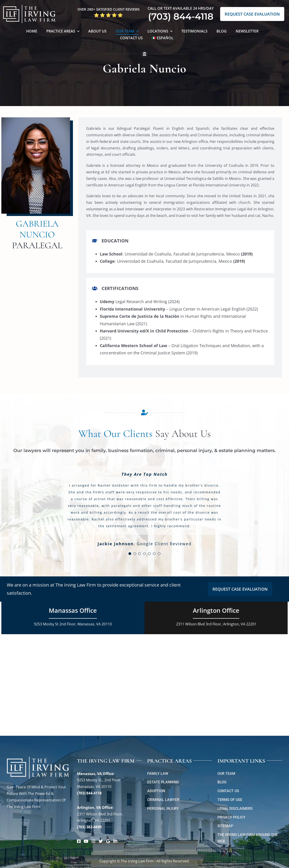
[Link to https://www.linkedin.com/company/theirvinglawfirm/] (115, 841)
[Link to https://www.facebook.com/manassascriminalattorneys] (79, 841)
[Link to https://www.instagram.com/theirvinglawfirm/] (93, 841)
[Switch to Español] (163, 38)
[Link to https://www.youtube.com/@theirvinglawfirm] (86, 841)
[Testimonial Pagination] (130, 554)
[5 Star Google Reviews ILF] (108, 14)
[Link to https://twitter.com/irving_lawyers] (101, 841)
